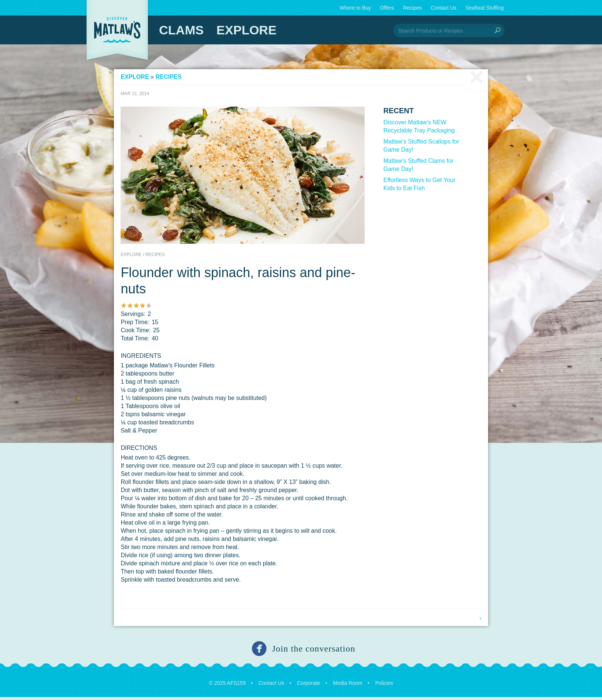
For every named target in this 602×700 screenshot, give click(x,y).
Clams (181, 30)
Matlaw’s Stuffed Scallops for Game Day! (419, 148)
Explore (246, 30)
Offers (387, 8)
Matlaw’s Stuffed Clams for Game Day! (416, 167)
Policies (384, 686)
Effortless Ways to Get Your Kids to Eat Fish (417, 187)
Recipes (412, 8)
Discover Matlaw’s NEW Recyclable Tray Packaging (417, 129)
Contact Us (444, 8)
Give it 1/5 (128, 308)
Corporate (308, 686)
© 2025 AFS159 (227, 686)
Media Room (347, 686)
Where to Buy (355, 8)
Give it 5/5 (154, 308)
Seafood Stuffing (485, 8)
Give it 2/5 (135, 308)
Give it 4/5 (147, 308)
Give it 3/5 (141, 308)
